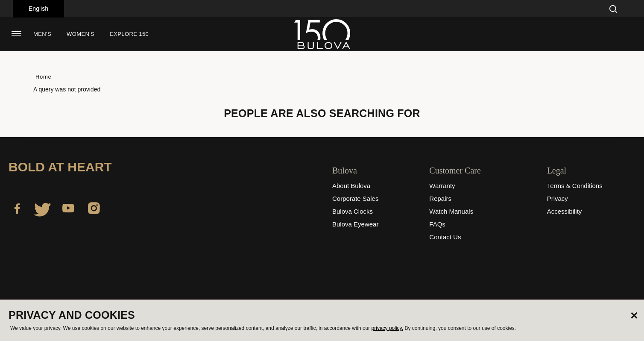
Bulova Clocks (353, 211)
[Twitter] (43, 210)
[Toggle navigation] (16, 34)
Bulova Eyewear (355, 224)
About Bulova (351, 186)
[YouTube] (68, 210)
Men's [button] (42, 34)
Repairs (440, 198)
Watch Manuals (451, 211)
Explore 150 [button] (129, 34)
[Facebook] (17, 210)
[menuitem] (42, 34)
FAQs (437, 224)
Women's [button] (80, 34)
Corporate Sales (355, 198)
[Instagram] (94, 210)
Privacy (558, 198)
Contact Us (445, 237)
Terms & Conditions (575, 186)
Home (43, 77)
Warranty (442, 186)
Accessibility (565, 211)
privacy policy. (387, 328)
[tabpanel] (322, 111)
